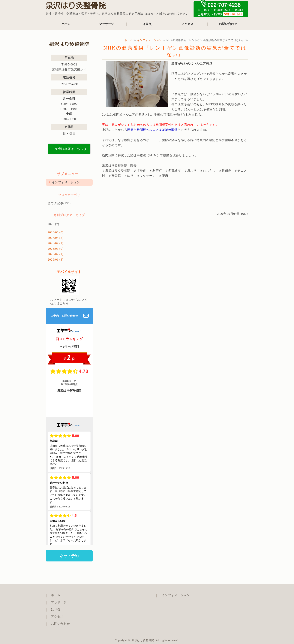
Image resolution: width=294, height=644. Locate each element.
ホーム (66, 24)
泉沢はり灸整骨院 (143, 640)
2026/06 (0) (55, 232)
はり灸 (147, 24)
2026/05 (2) (55, 238)
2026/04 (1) (55, 243)
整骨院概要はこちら (69, 149)
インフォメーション (150, 40)
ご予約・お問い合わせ (64, 316)
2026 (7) (53, 224)
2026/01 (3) (55, 260)
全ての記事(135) (59, 203)
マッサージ (106, 24)
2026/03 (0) (55, 249)
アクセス (187, 24)
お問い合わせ (228, 24)
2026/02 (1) (55, 254)
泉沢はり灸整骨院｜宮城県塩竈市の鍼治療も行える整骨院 (76, 7)
